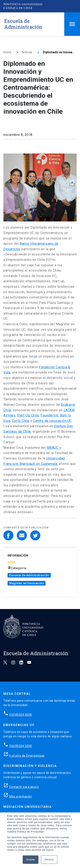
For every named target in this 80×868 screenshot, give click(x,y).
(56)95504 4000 (21, 715)
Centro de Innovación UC (52, 421)
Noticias (27, 52)
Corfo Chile (21, 421)
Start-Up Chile (28, 415)
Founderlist (49, 415)
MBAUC (53, 448)
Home (7, 52)
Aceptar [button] (31, 860)
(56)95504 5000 (21, 746)
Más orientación (21, 796)
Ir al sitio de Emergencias (27, 756)
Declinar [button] (49, 860)
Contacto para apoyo (24, 787)
